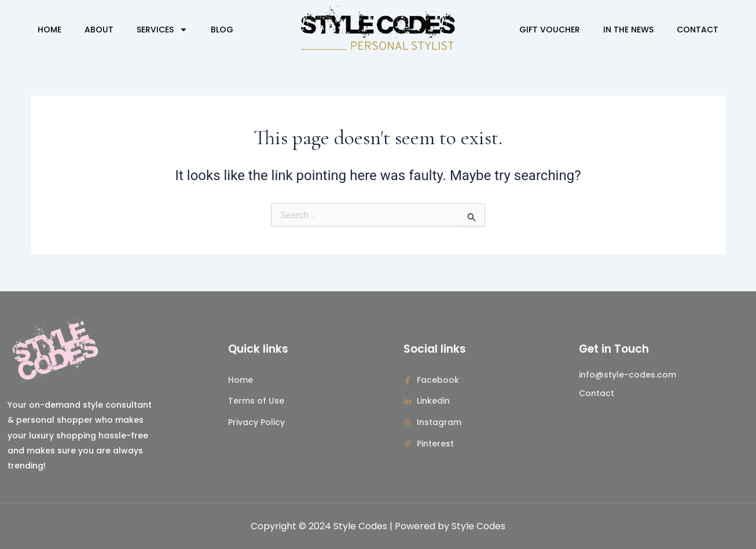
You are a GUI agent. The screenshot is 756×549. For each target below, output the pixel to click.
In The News (628, 30)
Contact (698, 30)
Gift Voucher (550, 30)
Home (49, 30)
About (99, 30)
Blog (222, 30)
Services (162, 30)
